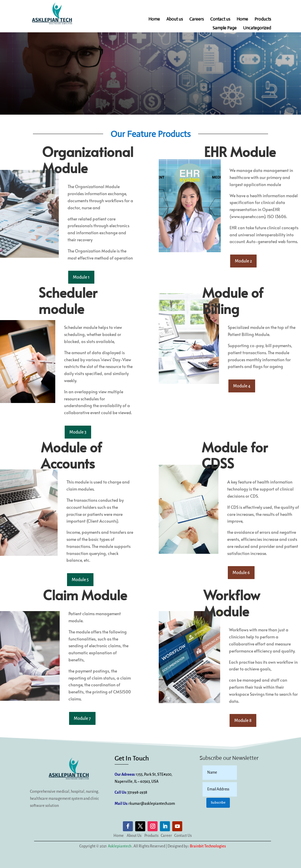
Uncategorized (257, 28)
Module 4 (242, 386)
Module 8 (243, 720)
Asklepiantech (119, 846)
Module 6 (241, 573)
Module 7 (82, 718)
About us (175, 19)
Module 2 (243, 261)
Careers (197, 19)
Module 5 (80, 580)
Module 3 (78, 432)
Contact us (220, 19)
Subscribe (218, 803)
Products (263, 19)
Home (154, 19)
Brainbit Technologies (208, 846)
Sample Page (225, 28)
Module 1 (81, 277)
